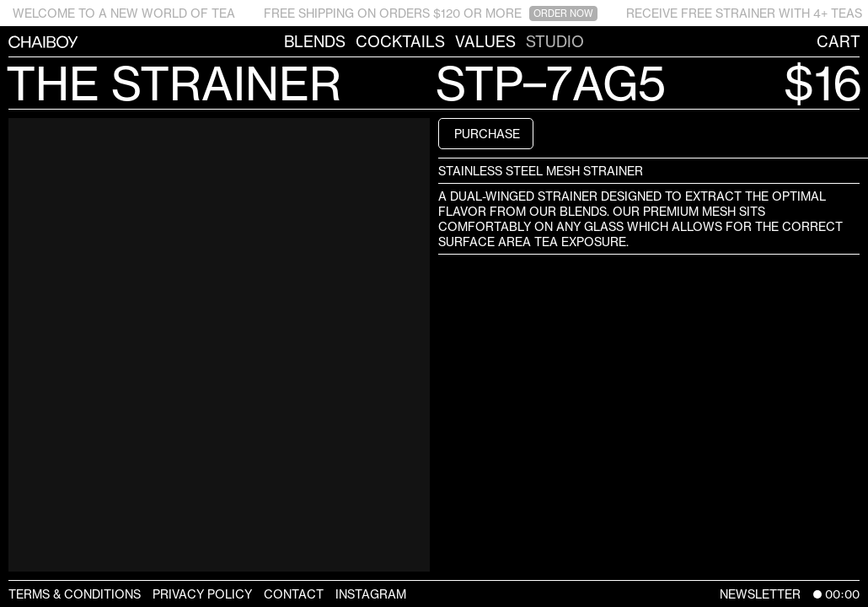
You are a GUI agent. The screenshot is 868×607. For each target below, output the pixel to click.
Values (485, 41)
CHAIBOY (8, 41)
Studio (555, 41)
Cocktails (400, 41)
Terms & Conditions (75, 594)
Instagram (371, 594)
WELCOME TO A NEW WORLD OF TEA (124, 13)
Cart (839, 41)
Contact (294, 594)
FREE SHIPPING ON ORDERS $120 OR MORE (431, 13)
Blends (315, 41)
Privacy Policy (202, 594)
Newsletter (760, 594)
